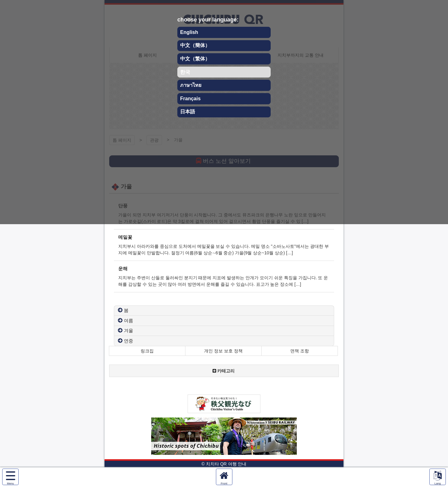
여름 (128, 321)
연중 (128, 341)
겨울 (128, 330)
